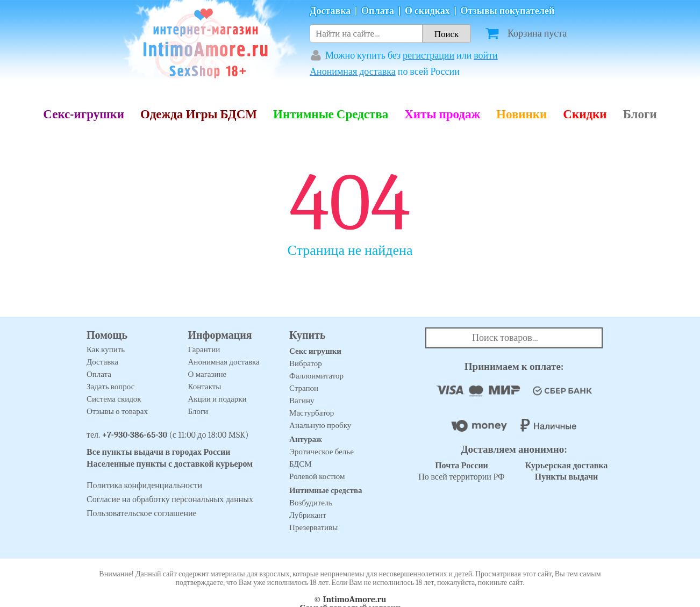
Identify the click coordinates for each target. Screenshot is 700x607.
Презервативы (313, 527)
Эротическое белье (322, 452)
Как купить (106, 349)
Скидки (585, 114)
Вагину (302, 401)
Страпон (304, 388)
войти (486, 56)
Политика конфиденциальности (144, 485)
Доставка (330, 11)
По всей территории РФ (461, 471)
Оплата (378, 11)
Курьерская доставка (567, 466)
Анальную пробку (320, 425)
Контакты (205, 387)
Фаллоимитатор (316, 376)
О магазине (208, 374)
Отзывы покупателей (508, 11)
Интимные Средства (331, 114)
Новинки (522, 114)
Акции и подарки (217, 399)
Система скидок (114, 399)
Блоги (640, 114)
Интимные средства (326, 490)
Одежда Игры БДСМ (199, 114)
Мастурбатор (312, 413)
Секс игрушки (315, 351)
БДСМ (301, 464)
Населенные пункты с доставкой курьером (170, 464)
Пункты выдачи (567, 477)
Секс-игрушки (84, 114)
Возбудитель (311, 503)
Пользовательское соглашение (142, 513)
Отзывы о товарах (117, 411)
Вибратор (306, 363)
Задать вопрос (110, 387)
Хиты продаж (442, 114)
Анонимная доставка (353, 72)
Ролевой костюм (317, 476)
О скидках (427, 11)
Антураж (306, 439)
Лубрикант (308, 515)
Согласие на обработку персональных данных (170, 499)
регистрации (428, 56)
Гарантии (204, 349)
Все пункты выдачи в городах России (159, 452)
